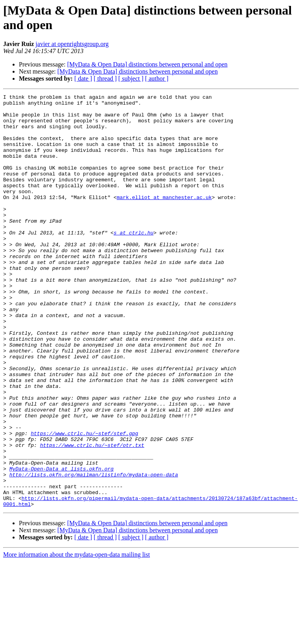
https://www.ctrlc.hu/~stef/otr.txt (92, 516)
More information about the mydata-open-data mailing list (76, 637)
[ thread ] (105, 78)
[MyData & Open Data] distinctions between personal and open (147, 64)
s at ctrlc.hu (134, 261)
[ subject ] (131, 78)
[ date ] (83, 78)
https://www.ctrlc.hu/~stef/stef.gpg (84, 502)
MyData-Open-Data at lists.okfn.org (62, 544)
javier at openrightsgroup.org (72, 44)
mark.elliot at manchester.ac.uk (164, 218)
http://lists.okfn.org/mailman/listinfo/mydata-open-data (94, 551)
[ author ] (157, 78)
